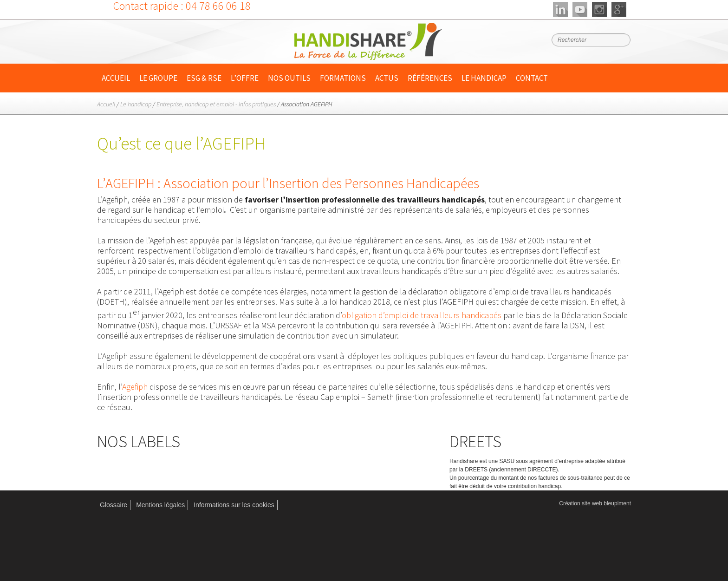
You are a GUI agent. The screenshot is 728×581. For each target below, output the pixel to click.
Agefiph (135, 387)
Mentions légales (160, 505)
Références (430, 78)
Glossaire (114, 505)
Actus (387, 78)
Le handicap (484, 78)
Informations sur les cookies (234, 505)
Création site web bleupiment (595, 503)
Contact (532, 78)
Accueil (116, 78)
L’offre (245, 78)
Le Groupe (158, 78)
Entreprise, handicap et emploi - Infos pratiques (216, 104)
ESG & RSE (204, 78)
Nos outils (289, 78)
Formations (343, 78)
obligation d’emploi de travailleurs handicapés (422, 315)
